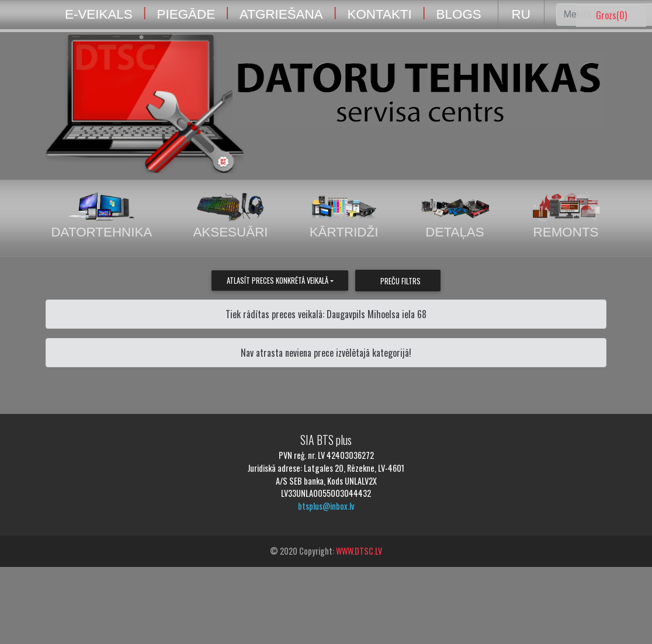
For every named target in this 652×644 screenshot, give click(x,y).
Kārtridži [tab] (344, 216)
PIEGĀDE (186, 14)
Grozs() (611, 15)
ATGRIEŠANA (281, 14)
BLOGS (459, 14)
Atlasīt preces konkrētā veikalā (278, 281)
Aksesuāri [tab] (230, 216)
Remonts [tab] (566, 216)
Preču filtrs (400, 281)
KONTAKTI (379, 14)
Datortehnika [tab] (101, 216)
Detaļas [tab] (455, 216)
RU (521, 14)
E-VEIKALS (99, 14)
